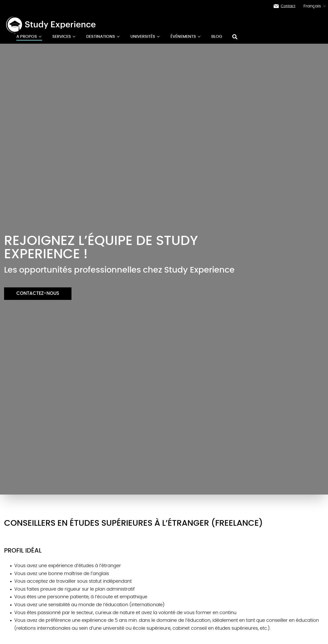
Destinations (103, 37)
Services (64, 37)
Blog (217, 37)
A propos (29, 37)
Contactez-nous (38, 294)
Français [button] (315, 6)
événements (186, 37)
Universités (145, 37)
